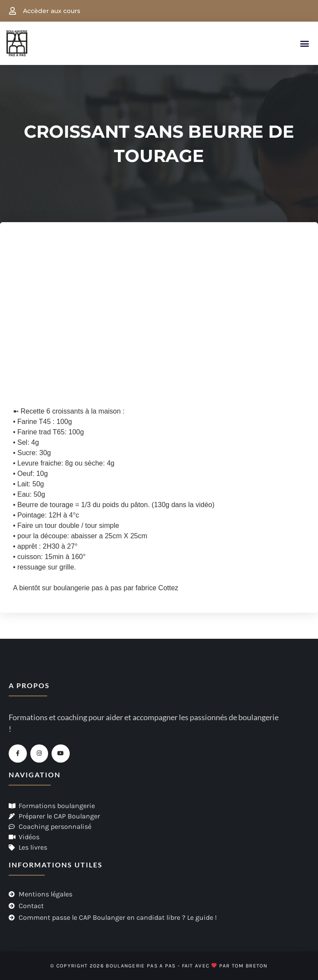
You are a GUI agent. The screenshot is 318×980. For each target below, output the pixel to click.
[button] (304, 44)
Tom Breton (250, 966)
